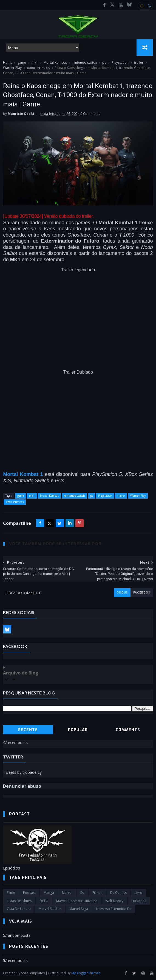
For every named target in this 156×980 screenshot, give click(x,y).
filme (11, 893)
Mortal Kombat (55, 62)
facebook (142, 593)
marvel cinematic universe (77, 901)
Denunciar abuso (22, 786)
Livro (138, 893)
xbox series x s (39, 68)
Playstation (120, 62)
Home (8, 62)
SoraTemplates (33, 973)
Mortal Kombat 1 (23, 474)
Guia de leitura (19, 909)
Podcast (29, 893)
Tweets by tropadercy (22, 772)
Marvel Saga (79, 909)
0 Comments (90, 114)
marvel (67, 893)
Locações (139, 901)
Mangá (49, 893)
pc (104, 62)
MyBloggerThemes (86, 973)
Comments (128, 730)
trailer (139, 62)
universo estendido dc (114, 909)
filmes (97, 893)
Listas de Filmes (19, 901)
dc (82, 893)
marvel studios (50, 909)
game (22, 62)
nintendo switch (85, 62)
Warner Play (12, 68)
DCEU (44, 901)
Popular (78, 730)
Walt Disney (114, 901)
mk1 (35, 62)
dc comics (118, 893)
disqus (122, 593)
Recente (28, 730)
